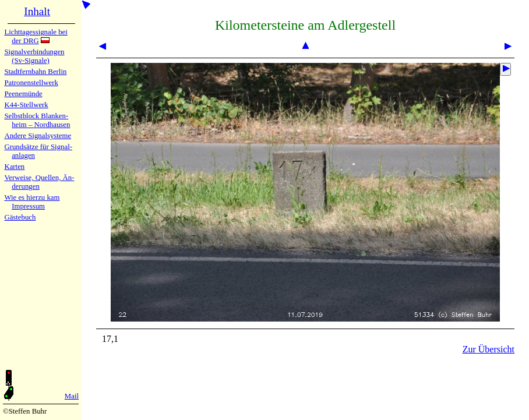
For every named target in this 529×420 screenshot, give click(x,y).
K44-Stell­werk (26, 105)
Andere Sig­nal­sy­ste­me (38, 136)
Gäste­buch (20, 217)
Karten (14, 167)
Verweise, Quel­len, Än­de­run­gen (39, 182)
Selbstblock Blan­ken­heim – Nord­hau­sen (37, 120)
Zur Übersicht (489, 349)
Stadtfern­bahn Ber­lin (35, 72)
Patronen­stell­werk (31, 83)
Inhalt (37, 11)
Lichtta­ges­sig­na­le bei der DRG (36, 36)
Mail (72, 396)
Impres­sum (28, 206)
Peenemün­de (23, 94)
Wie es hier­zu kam (32, 197)
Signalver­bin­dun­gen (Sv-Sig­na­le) (34, 56)
